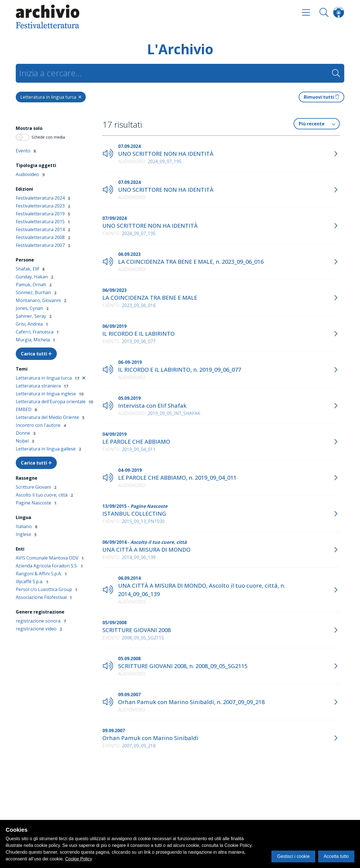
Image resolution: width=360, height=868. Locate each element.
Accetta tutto (336, 856)
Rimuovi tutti (321, 97)
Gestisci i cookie (293, 856)
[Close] (51, 97)
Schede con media (48, 137)
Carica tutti (36, 354)
